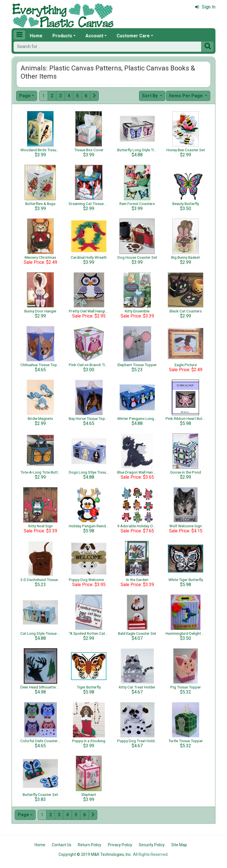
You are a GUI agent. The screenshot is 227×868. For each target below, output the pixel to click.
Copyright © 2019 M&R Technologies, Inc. (95, 854)
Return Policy (90, 845)
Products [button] (62, 36)
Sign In (205, 7)
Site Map (179, 845)
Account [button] (94, 36)
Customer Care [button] (133, 36)
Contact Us (62, 845)
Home (36, 36)
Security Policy (152, 845)
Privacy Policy (120, 845)
